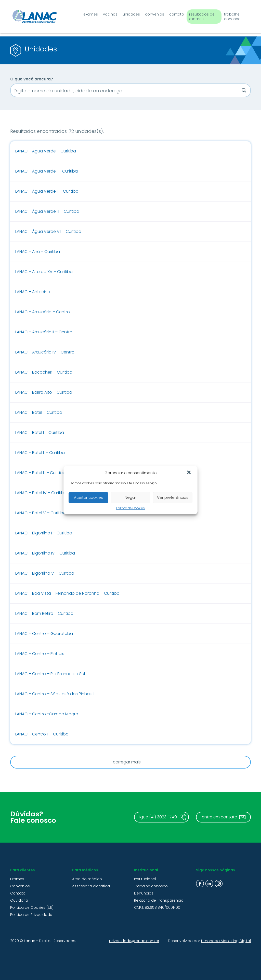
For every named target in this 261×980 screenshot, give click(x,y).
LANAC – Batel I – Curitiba (40, 432)
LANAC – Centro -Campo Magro (47, 714)
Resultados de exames (197, 16)
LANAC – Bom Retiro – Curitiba (44, 613)
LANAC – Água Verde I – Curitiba (47, 171)
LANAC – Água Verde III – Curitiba (47, 211)
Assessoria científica (91, 886)
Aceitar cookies (88, 497)
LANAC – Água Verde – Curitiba (46, 151)
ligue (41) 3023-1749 (158, 817)
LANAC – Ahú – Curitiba (38, 252)
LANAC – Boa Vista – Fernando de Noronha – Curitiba (67, 593)
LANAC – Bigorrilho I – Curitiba (44, 533)
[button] (189, 473)
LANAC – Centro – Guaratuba (44, 634)
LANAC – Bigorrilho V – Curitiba (45, 573)
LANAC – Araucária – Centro (43, 312)
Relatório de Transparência (159, 900)
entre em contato (220, 817)
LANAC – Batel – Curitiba (39, 412)
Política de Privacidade (31, 915)
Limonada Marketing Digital (226, 941)
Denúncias (144, 893)
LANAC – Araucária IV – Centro (45, 352)
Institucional (145, 879)
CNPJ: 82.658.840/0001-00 (157, 907)
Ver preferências (173, 497)
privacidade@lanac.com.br (134, 941)
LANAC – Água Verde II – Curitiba (47, 191)
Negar (130, 497)
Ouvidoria (19, 900)
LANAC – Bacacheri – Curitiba (44, 372)
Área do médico (87, 879)
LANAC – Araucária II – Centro (44, 332)
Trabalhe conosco (230, 16)
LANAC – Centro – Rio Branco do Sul (50, 674)
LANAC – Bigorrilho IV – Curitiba (45, 553)
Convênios (149, 13)
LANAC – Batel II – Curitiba (40, 453)
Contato (172, 13)
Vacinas (105, 13)
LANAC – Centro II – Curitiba (42, 734)
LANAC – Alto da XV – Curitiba (44, 272)
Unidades (126, 13)
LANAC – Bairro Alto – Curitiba (44, 392)
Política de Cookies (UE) (32, 907)
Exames (86, 13)
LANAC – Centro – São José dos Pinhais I (55, 694)
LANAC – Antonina (33, 292)
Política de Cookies (130, 508)
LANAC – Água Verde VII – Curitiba (48, 231)
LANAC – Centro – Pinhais (40, 654)
